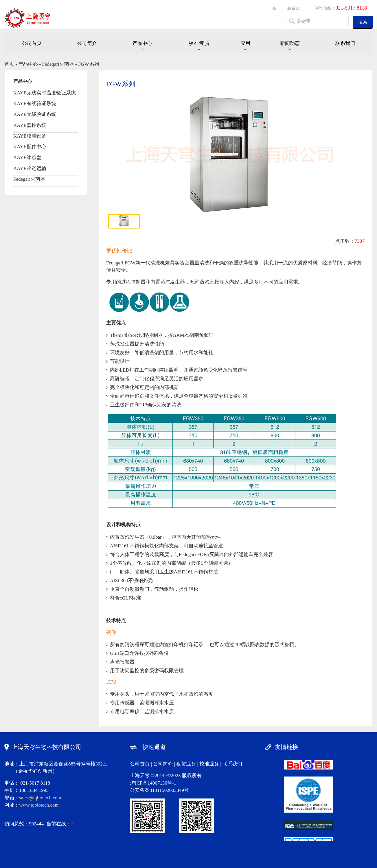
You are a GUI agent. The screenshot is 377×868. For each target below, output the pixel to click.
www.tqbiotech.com (39, 805)
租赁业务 (186, 764)
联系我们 (295, 9)
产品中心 (142, 43)
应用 (245, 43)
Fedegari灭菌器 (58, 64)
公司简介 (87, 43)
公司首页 (32, 43)
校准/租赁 (199, 43)
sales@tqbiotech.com (40, 798)
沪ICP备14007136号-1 (153, 783)
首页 (9, 64)
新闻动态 (290, 43)
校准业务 (209, 764)
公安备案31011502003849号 (159, 790)
